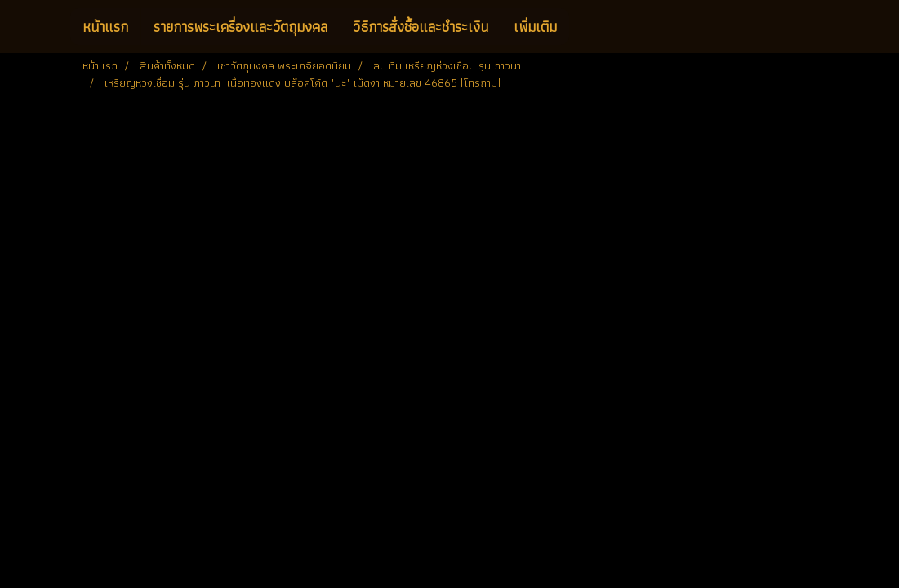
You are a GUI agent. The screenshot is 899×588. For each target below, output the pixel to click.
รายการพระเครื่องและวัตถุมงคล (240, 27)
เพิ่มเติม (535, 27)
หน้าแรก (105, 27)
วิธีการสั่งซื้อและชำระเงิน (421, 27)
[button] (584, 27)
